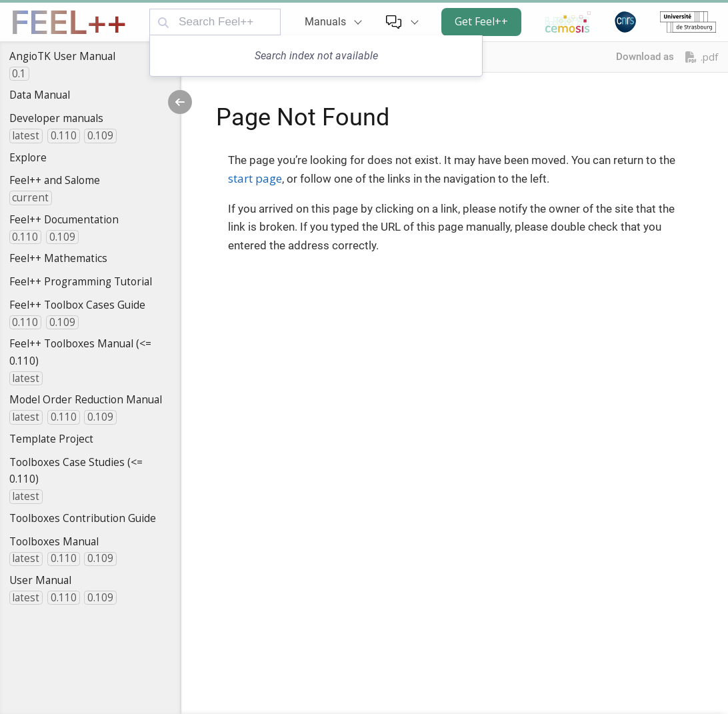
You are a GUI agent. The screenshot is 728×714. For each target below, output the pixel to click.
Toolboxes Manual (54, 541)
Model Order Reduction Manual (86, 399)
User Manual (40, 580)
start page (255, 178)
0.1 (19, 74)
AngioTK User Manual (62, 56)
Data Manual (40, 95)
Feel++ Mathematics (58, 258)
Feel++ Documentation (64, 219)
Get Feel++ (481, 21)
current (30, 198)
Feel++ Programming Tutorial (81, 281)
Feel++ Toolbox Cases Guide (77, 305)
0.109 (100, 136)
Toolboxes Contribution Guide (83, 518)
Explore (28, 157)
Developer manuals (56, 118)
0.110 (64, 136)
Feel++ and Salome (55, 180)
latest (26, 136)
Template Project (51, 439)
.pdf (702, 57)
